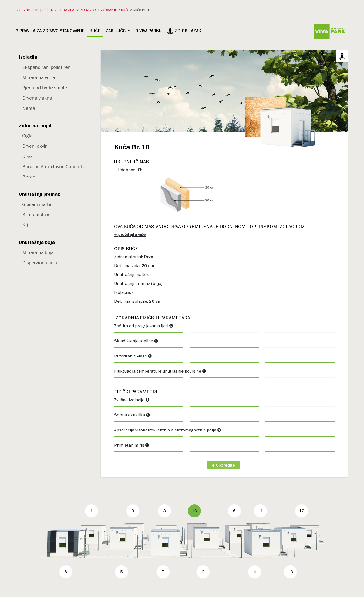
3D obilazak (184, 31)
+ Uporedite (223, 465)
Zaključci (116, 31)
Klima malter (36, 215)
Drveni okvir (34, 146)
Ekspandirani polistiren (46, 67)
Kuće (95, 31)
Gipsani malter (38, 204)
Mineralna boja (38, 252)
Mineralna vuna (39, 77)
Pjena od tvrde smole (45, 88)
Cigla (27, 136)
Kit (25, 225)
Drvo (27, 156)
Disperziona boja (40, 263)
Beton (29, 177)
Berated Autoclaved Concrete (54, 166)
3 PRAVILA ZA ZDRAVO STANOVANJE (50, 31)
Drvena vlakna (37, 98)
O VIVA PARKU (148, 31)
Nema (29, 108)
